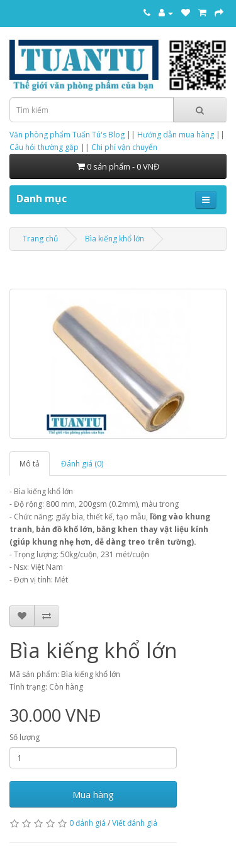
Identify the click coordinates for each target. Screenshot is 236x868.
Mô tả (30, 464)
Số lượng (25, 737)
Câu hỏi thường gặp (44, 147)
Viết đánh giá (135, 823)
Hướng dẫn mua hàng (176, 135)
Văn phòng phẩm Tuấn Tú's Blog (67, 135)
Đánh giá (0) (82, 464)
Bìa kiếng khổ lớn (115, 239)
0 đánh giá (87, 823)
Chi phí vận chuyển (124, 147)
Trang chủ (40, 239)
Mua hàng (93, 794)
